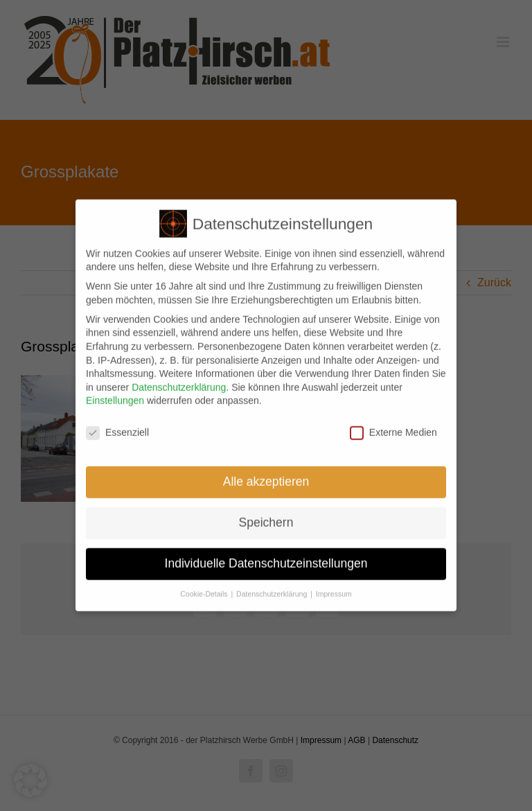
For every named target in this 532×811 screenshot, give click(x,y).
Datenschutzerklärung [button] (273, 591)
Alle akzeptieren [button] (266, 478)
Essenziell (117, 430)
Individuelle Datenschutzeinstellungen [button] (266, 560)
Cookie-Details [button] (205, 591)
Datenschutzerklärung (179, 384)
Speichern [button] (266, 519)
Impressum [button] (334, 591)
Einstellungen (115, 398)
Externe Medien (393, 430)
